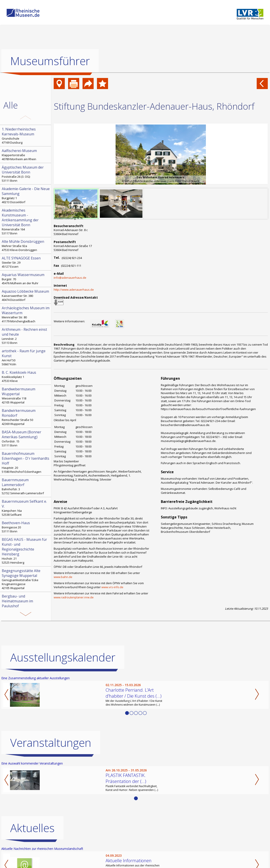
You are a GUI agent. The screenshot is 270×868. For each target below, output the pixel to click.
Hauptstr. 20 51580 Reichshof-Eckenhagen (26, 462)
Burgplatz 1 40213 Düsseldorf (26, 195)
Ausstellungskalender (63, 657)
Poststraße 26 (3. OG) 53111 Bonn (26, 174)
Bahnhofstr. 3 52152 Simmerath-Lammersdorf (26, 486)
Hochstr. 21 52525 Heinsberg (26, 551)
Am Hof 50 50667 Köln (26, 357)
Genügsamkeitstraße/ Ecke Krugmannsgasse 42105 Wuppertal (26, 579)
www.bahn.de (63, 577)
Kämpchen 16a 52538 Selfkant (26, 508)
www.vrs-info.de (112, 587)
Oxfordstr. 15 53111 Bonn (26, 438)
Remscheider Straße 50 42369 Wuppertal (26, 417)
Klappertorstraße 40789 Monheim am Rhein (26, 155)
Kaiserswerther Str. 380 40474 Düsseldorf (26, 295)
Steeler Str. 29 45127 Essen (26, 262)
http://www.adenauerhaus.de (74, 290)
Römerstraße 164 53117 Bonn (26, 222)
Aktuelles (32, 828)
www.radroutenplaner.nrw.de (74, 597)
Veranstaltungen (51, 743)
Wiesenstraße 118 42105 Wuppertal (26, 395)
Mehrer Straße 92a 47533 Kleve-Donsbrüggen (26, 245)
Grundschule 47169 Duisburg (26, 136)
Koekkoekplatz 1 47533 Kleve (26, 376)
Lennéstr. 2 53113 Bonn (26, 336)
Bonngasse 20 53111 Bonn (26, 527)
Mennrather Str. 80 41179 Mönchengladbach (26, 314)
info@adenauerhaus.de (70, 278)
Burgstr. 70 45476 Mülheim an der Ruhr (26, 279)
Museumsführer (50, 61)
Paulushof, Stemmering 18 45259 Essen (26, 605)
